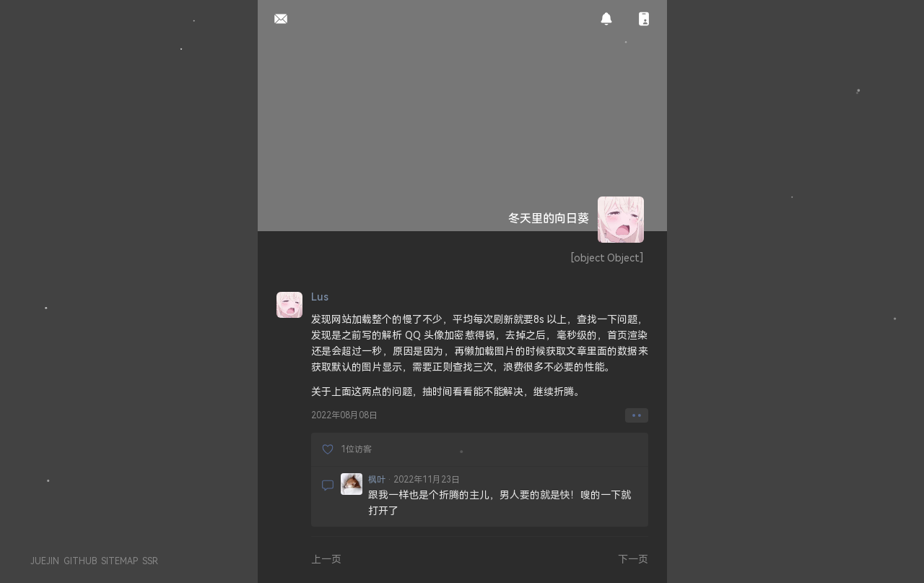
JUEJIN (45, 561)
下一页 (633, 559)
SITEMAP (119, 561)
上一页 (326, 559)
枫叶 (377, 479)
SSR (150, 561)
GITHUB (80, 561)
